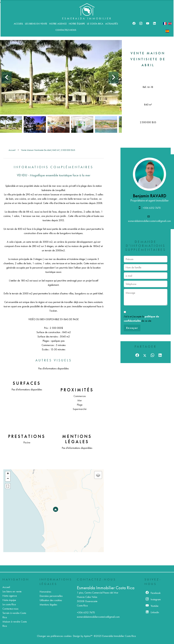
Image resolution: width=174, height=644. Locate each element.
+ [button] (8, 474)
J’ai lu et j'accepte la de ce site (141, 319)
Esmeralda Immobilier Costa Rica (106, 588)
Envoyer (132, 328)
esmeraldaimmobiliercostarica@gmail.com (149, 221)
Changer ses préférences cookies (54, 636)
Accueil (12, 150)
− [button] (8, 479)
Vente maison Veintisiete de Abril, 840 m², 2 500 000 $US (48, 150)
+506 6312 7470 (152, 208)
